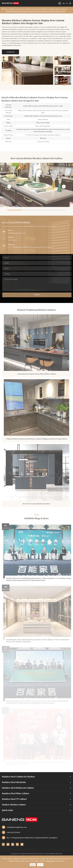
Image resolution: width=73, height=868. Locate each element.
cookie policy (50, 861)
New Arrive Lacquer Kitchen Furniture (37, 505)
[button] (65, 85)
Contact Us (10, 52)
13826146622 (12, 240)
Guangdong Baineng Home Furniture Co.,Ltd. (34, 854)
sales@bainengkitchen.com (16, 233)
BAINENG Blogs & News (37, 518)
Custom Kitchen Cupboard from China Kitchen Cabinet (37, 375)
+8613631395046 (13, 832)
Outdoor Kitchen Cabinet (14, 805)
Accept (40, 865)
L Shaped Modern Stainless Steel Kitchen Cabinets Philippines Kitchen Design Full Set (37, 440)
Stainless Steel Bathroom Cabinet (18, 788)
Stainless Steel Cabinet (17, 9)
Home (7, 9)
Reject (33, 865)
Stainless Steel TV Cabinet (14, 799)
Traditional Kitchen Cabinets (58, 9)
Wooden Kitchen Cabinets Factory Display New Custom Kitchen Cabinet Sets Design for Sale (36, 11)
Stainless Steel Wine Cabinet (15, 794)
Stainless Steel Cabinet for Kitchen (36, 9)
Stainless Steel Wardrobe (14, 782)
